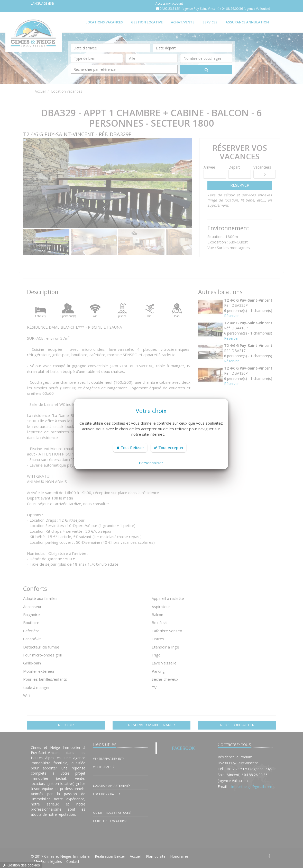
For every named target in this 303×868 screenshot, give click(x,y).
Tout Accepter (169, 448)
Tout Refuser (130, 448)
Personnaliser (151, 463)
